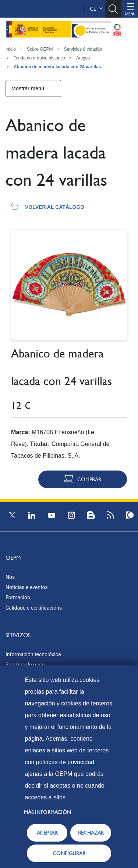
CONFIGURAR (69, 853)
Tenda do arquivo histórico (39, 58)
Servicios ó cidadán (83, 49)
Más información (47, 812)
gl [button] (96, 9)
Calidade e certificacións (34, 608)
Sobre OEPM (40, 49)
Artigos (83, 58)
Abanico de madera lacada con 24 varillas (57, 67)
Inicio (11, 49)
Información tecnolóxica (33, 654)
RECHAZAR (91, 833)
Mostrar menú (28, 88)
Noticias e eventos (27, 587)
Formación (18, 598)
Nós (10, 577)
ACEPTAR (47, 833)
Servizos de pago (25, 665)
